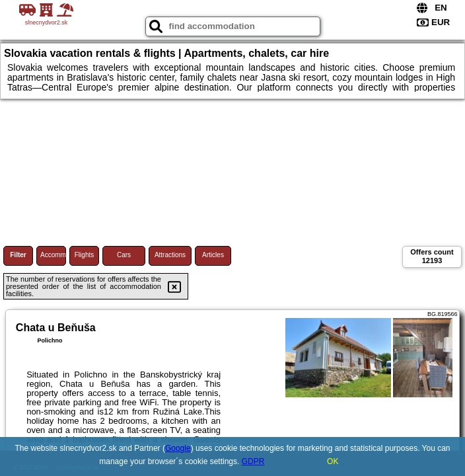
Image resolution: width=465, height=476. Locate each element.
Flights (84, 255)
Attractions (170, 255)
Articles (213, 255)
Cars (124, 255)
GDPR (253, 461)
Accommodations (53, 255)
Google (178, 448)
